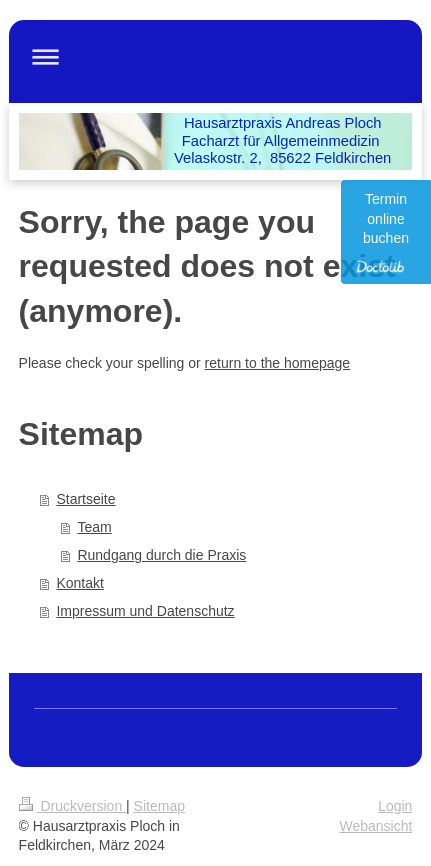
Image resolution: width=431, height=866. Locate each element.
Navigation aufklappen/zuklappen (216, 56)
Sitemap (159, 806)
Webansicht (375, 826)
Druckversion (72, 806)
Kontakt (79, 583)
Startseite (85, 499)
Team (94, 527)
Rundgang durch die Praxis (161, 555)
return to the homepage (278, 363)
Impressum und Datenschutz (145, 611)
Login (395, 806)
